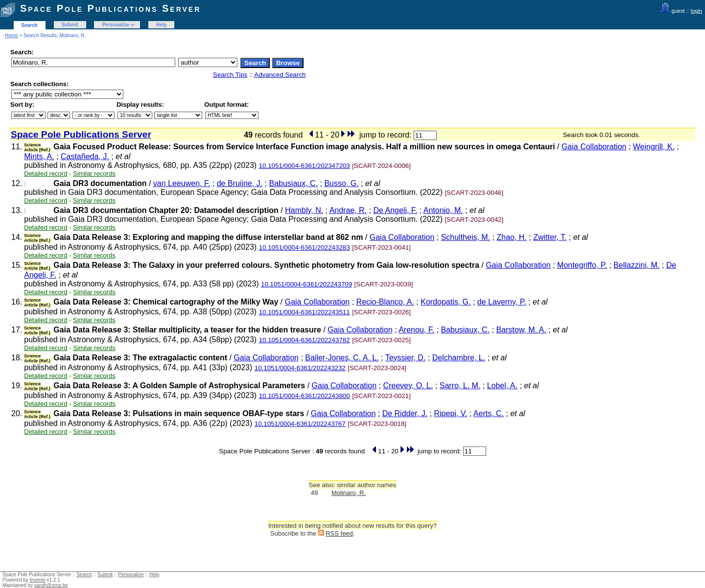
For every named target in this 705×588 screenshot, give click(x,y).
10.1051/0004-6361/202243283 (305, 247)
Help (162, 25)
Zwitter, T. (550, 237)
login (696, 11)
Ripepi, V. (450, 413)
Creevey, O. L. (408, 386)
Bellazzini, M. (636, 265)
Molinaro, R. (349, 493)
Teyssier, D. (406, 358)
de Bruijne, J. (240, 183)
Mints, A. (39, 156)
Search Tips (230, 75)
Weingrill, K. (654, 147)
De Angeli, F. (395, 210)
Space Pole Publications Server (110, 8)
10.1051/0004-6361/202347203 (305, 166)
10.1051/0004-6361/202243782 (305, 340)
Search (30, 25)
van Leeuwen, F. (182, 183)
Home (12, 35)
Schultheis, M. (466, 237)
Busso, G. (341, 183)
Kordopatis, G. (446, 302)
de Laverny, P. (502, 302)
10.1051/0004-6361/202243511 (305, 312)
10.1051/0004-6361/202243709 (306, 284)
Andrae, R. (348, 210)
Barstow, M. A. (521, 330)
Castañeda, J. (85, 156)
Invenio (38, 580)
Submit (70, 25)
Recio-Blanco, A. (385, 302)
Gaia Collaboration (594, 147)
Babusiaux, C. (293, 183)
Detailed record (46, 174)
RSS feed (339, 533)
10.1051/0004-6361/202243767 (300, 424)
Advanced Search (280, 75)
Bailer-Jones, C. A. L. (342, 358)
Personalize (116, 25)
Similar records (94, 174)
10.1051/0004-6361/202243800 (305, 396)
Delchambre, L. (459, 358)
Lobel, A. (502, 386)
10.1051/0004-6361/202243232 (300, 368)
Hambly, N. (304, 210)
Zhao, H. (511, 237)
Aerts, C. (489, 413)
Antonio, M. (443, 210)
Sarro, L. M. (460, 386)
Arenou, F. (416, 330)
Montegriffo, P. (582, 265)
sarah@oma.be (51, 585)
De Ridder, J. (405, 413)
